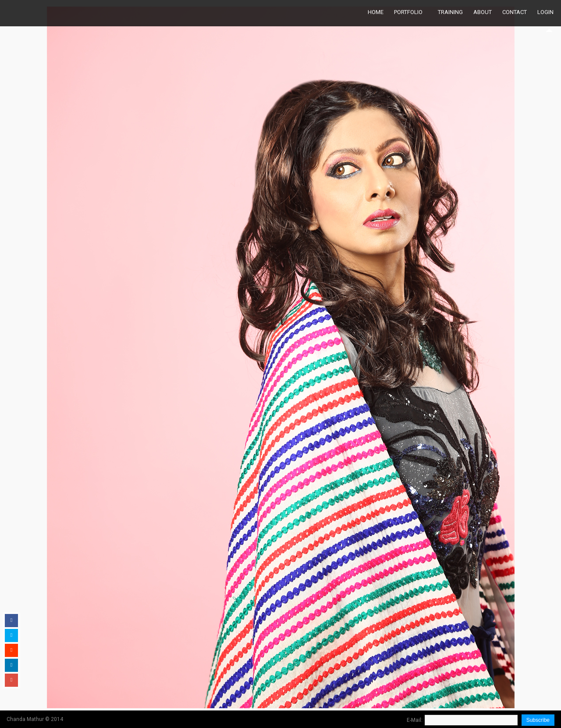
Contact (515, 12)
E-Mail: (415, 720)
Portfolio (408, 12)
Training (450, 12)
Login (545, 12)
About (483, 12)
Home (376, 12)
